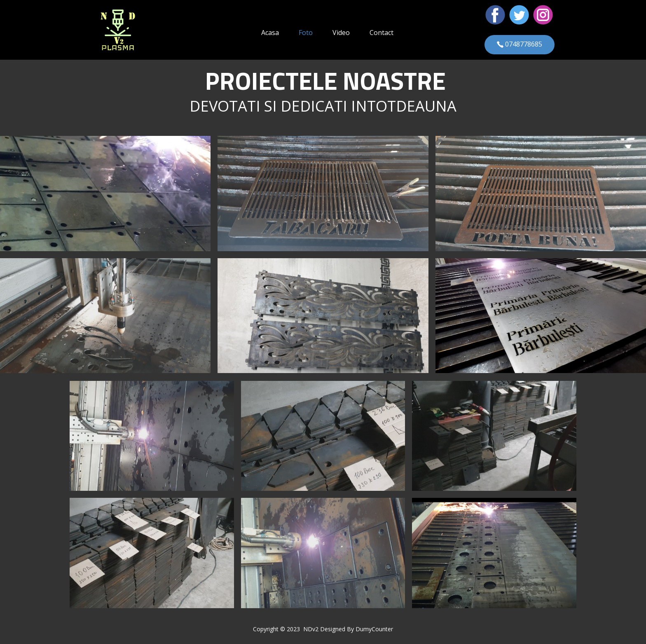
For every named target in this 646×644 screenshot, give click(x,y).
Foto (306, 33)
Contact (382, 33)
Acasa (270, 33)
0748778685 (520, 44)
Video (341, 33)
